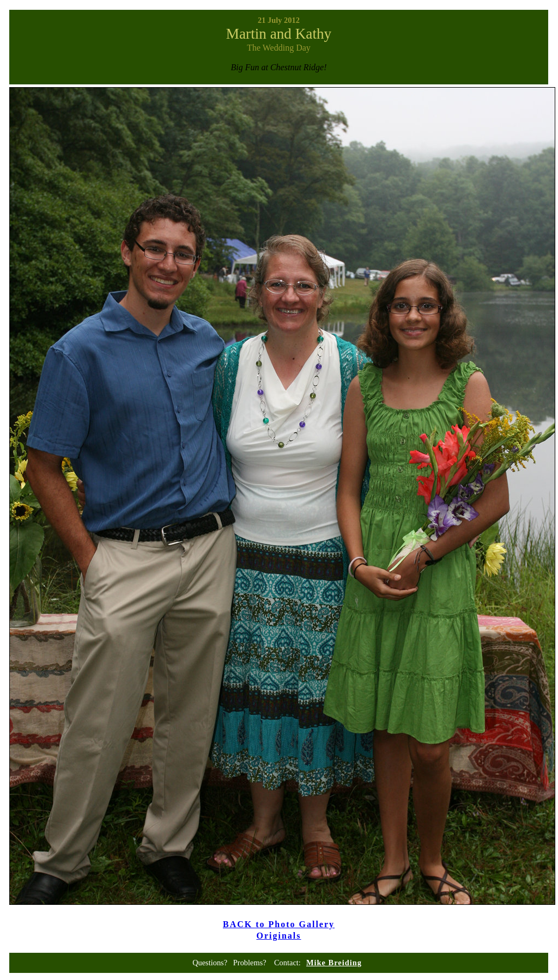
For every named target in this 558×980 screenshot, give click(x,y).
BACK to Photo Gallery (279, 924)
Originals (278, 936)
